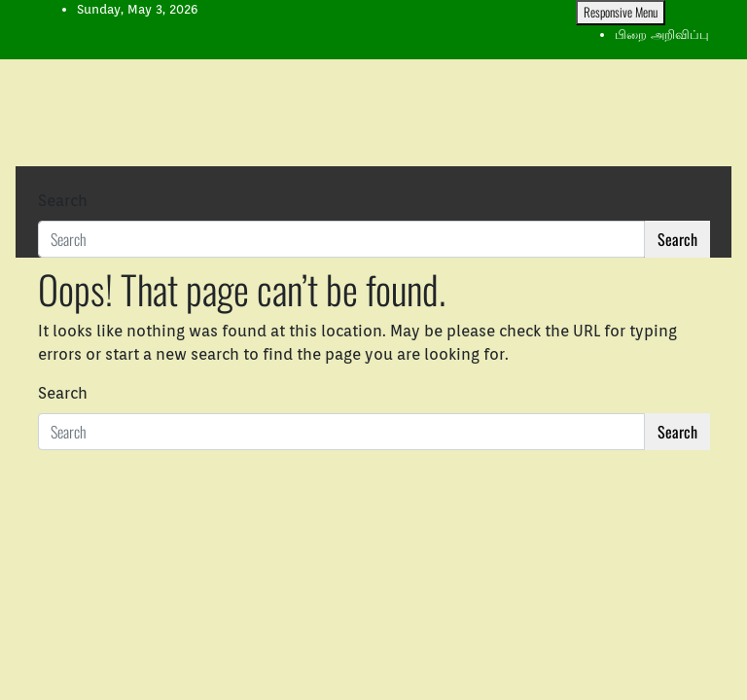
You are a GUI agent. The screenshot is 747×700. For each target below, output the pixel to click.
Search (63, 201)
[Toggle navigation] (51, 183)
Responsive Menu (621, 12)
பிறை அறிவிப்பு (662, 35)
